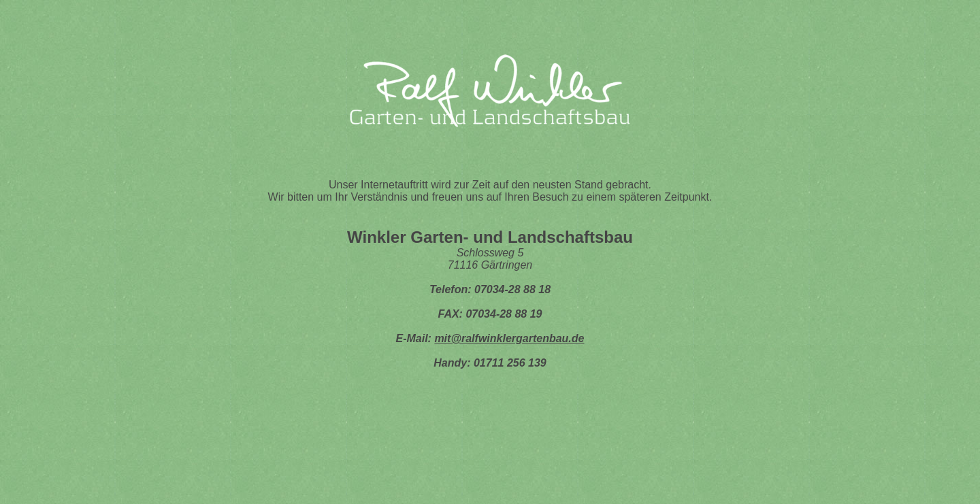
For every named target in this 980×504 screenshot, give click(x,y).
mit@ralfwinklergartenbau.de (509, 338)
